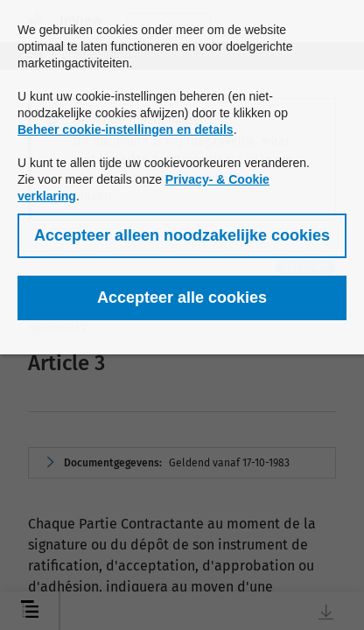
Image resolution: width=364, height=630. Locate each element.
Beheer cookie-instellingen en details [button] (126, 129)
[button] (182, 236)
